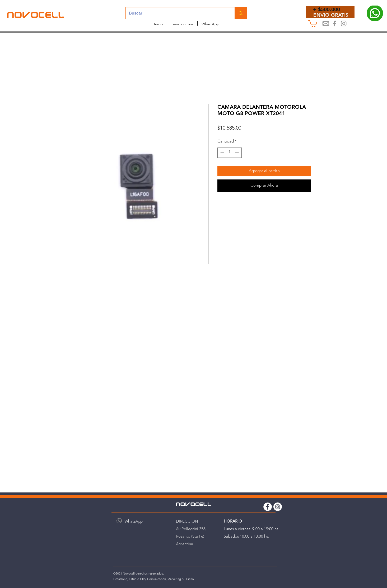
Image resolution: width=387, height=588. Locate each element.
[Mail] (326, 23)
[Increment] (237, 153)
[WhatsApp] (119, 521)
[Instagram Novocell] (344, 23)
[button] (313, 23)
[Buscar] (176, 13)
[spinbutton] (229, 153)
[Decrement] (222, 153)
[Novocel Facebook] (335, 23)
